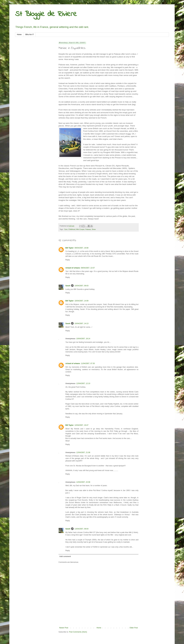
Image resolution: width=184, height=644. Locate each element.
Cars (66, 229)
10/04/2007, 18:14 (83, 339)
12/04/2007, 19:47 (81, 425)
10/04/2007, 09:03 (81, 286)
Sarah (68, 286)
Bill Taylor (70, 248)
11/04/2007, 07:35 (88, 363)
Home (19, 35)
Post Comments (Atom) (78, 632)
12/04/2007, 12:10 (83, 383)
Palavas (88, 229)
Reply (68, 260)
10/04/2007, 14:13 (81, 324)
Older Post (134, 628)
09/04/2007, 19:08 (81, 248)
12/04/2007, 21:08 (83, 452)
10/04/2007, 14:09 (81, 301)
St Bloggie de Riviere (46, 14)
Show (94, 229)
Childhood (72, 229)
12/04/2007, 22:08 (83, 482)
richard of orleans (73, 268)
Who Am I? (30, 35)
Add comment (65, 556)
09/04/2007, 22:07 (88, 268)
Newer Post (64, 628)
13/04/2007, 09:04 (81, 529)
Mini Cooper (80, 229)
